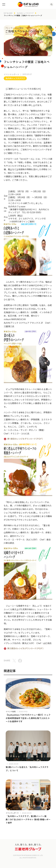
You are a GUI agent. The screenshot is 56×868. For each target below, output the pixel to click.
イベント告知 (11, 711)
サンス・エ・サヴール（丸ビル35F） (21, 539)
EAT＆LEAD (8, 13)
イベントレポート (11, 74)
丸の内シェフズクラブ (25, 13)
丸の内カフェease (17, 206)
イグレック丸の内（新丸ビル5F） (19, 643)
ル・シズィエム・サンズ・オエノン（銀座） (24, 430)
